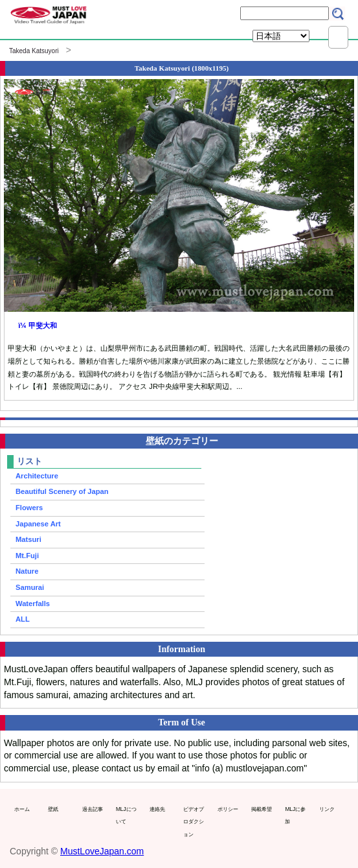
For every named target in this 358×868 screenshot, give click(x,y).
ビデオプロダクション (194, 822)
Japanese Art (38, 524)
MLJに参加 (295, 815)
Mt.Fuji (27, 556)
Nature (27, 571)
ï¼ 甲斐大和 (38, 325)
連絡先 (157, 809)
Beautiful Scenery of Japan (62, 491)
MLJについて (126, 815)
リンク (327, 809)
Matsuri (28, 539)
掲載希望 (262, 809)
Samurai (30, 587)
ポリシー (228, 809)
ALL (23, 619)
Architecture (37, 476)
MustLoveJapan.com (102, 851)
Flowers (29, 508)
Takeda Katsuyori (34, 51)
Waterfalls (33, 604)
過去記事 (93, 809)
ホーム (22, 809)
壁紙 (53, 809)
